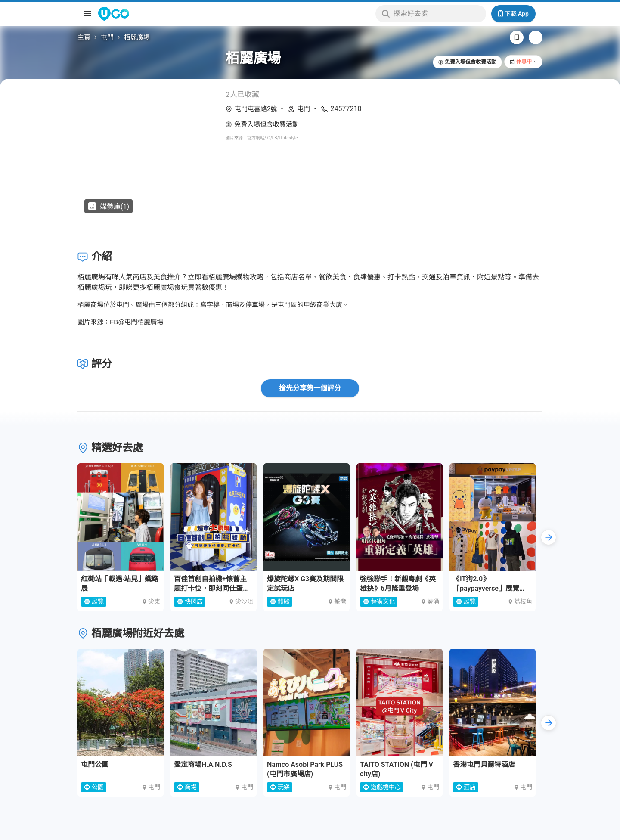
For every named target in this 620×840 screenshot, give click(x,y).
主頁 (84, 37)
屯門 (107, 37)
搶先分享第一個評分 (310, 388)
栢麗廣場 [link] (137, 37)
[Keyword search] (437, 14)
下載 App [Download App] (513, 14)
